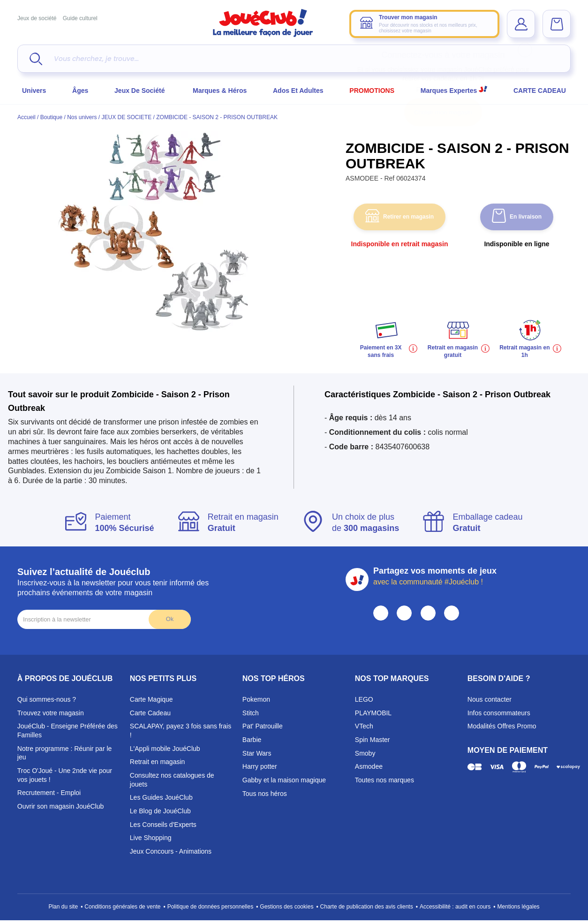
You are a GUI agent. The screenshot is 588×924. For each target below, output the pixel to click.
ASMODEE (363, 178)
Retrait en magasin (158, 762)
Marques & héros (220, 91)
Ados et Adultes (298, 91)
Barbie (252, 740)
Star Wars (257, 753)
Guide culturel (80, 18)
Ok (170, 619)
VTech (364, 726)
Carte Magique (151, 699)
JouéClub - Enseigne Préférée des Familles (68, 731)
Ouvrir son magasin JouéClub (60, 806)
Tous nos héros (265, 794)
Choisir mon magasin (443, 112)
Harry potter (260, 766)
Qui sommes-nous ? (47, 699)
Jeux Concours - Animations (171, 851)
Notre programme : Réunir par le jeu (65, 753)
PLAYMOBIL (373, 713)
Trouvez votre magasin (51, 713)
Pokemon (256, 699)
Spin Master (373, 740)
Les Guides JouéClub (161, 797)
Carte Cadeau (150, 713)
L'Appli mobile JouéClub (165, 749)
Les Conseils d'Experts (163, 825)
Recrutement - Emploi (49, 793)
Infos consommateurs (499, 713)
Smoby (365, 753)
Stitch (251, 713)
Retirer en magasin (400, 217)
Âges (80, 91)
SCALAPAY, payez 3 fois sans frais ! (181, 731)
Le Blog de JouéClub (160, 811)
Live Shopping (151, 838)
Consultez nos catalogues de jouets (172, 780)
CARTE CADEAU (540, 91)
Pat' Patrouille (263, 726)
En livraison (517, 217)
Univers (34, 91)
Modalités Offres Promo (502, 726)
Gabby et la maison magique (284, 780)
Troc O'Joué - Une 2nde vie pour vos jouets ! (65, 775)
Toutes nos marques (384, 780)
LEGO (364, 699)
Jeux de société (37, 18)
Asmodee (369, 766)
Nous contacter (490, 699)
